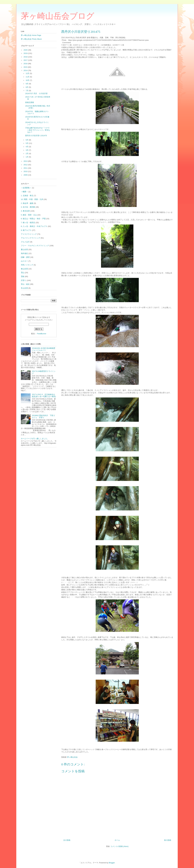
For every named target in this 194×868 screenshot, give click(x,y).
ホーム (117, 840)
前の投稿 (168, 840)
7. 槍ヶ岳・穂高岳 (28, 223)
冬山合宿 (24, 288)
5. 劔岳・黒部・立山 (29, 215)
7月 (27, 91)
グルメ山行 (25, 242)
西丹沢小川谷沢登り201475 (36, 136)
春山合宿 (24, 269)
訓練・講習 (25, 257)
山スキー (24, 261)
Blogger (112, 863)
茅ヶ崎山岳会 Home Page (31, 35)
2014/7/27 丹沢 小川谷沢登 (36, 94)
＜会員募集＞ (26, 188)
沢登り (24, 280)
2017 (26, 60)
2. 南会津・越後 (27, 203)
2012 (26, 165)
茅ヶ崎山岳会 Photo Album (31, 39)
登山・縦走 (25, 284)
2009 (26, 175)
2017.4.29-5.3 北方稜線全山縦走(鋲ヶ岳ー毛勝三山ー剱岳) (44, 396)
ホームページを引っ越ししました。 (35, 439)
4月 (27, 147)
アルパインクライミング (31, 238)
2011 (26, 168)
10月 (28, 80)
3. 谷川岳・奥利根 (28, 207)
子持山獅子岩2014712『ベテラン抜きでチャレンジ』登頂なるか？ (38, 130)
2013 (26, 161)
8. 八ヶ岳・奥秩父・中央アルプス (34, 226)
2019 (26, 53)
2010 (26, 171)
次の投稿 (67, 840)
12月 (28, 73)
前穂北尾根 (30, 102)
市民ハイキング (27, 265)
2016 (26, 64)
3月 (27, 150)
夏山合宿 (24, 249)
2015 (26, 67)
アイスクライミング (29, 234)
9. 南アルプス (26, 230)
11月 (28, 77)
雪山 (23, 273)
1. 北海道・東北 (27, 196)
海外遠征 (24, 253)
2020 (26, 50)
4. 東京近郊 (25, 211)
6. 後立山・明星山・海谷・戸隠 (33, 219)
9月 (27, 84)
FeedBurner (42, 334)
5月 (27, 143)
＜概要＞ (24, 192)
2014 (26, 70)
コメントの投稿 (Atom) (119, 846)
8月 (27, 87)
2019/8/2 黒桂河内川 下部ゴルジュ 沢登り (43, 417)
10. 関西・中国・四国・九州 (32, 199)
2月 (27, 153)
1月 (27, 157)
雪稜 (23, 276)
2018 (26, 57)
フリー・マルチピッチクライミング (35, 246)
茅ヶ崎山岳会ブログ (58, 16)
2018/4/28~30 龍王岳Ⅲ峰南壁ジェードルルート (44, 349)
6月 (27, 140)
